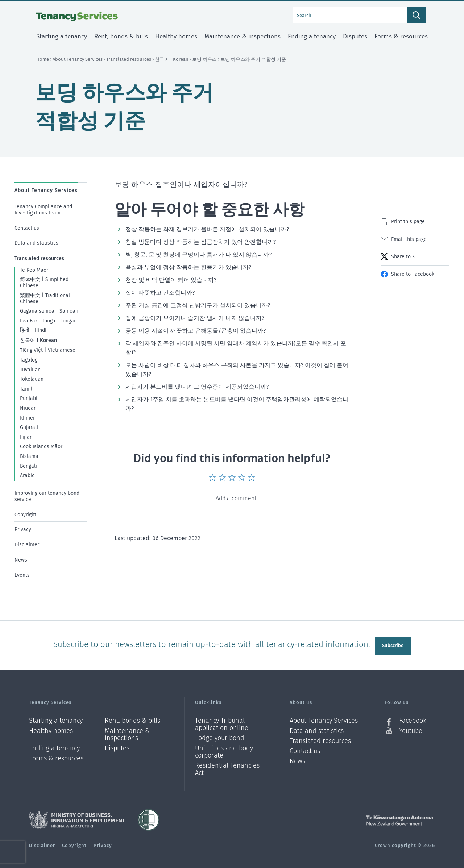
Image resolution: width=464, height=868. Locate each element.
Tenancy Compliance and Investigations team (43, 210)
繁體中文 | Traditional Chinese (45, 299)
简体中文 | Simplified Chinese (44, 283)
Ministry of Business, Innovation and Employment (77, 817)
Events (22, 575)
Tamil (26, 389)
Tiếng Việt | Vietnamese (48, 350)
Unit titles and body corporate (224, 749)
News (21, 560)
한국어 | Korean (172, 59)
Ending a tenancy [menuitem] (312, 36)
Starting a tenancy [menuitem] (62, 36)
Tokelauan (32, 379)
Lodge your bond (220, 735)
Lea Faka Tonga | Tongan (48, 321)
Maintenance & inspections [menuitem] (243, 36)
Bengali (28, 466)
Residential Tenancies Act (227, 766)
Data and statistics (36, 243)
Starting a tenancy (56, 718)
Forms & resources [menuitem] (401, 36)
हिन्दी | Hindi (33, 330)
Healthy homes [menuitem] (176, 36)
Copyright (25, 514)
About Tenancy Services (78, 59)
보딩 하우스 (205, 59)
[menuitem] (51, 207)
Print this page (408, 222)
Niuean (28, 408)
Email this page (409, 239)
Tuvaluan (30, 369)
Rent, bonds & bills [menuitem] (121, 36)
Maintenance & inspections (127, 732)
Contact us (27, 228)
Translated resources (129, 59)
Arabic (27, 475)
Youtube (411, 728)
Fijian (26, 437)
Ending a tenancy (54, 745)
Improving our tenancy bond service (47, 496)
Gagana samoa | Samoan (49, 311)
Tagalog (29, 360)
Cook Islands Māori (42, 446)
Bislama (29, 456)
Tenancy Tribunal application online (222, 721)
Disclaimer (27, 545)
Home (43, 59)
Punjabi (29, 398)
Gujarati (29, 427)
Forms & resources (56, 755)
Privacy (23, 529)
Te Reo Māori (35, 270)
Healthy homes (51, 728)
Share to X (403, 257)
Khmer (27, 418)
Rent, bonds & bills (132, 718)
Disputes (117, 745)
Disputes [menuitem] (355, 36)
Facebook (413, 718)
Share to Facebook (413, 274)
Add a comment (236, 498)
